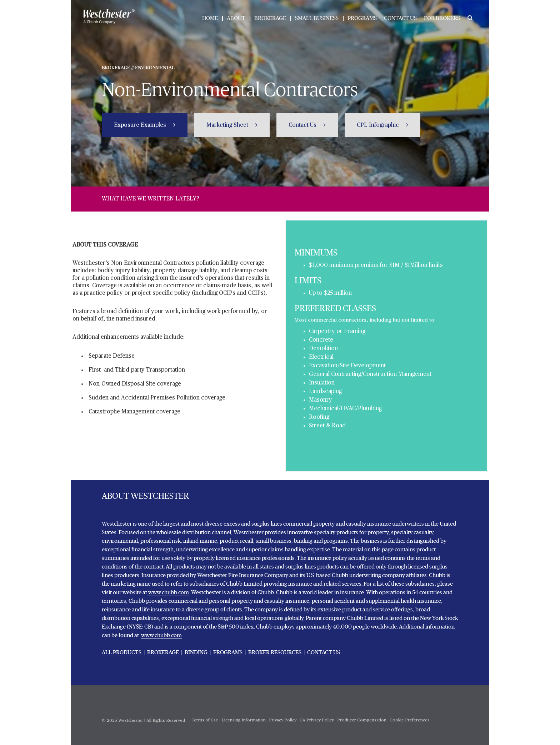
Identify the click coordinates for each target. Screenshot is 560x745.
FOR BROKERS (442, 18)
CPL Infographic (379, 125)
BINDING (196, 652)
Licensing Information (244, 720)
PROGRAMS (362, 18)
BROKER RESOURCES (275, 652)
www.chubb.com (169, 592)
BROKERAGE (270, 18)
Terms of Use (205, 720)
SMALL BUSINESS (317, 18)
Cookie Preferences (410, 720)
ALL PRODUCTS (122, 652)
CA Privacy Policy (317, 720)
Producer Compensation (362, 720)
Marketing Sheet (228, 125)
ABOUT (236, 18)
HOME (210, 18)
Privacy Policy (283, 720)
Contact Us (303, 125)
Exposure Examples (141, 125)
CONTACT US (400, 18)
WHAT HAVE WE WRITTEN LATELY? (151, 199)
